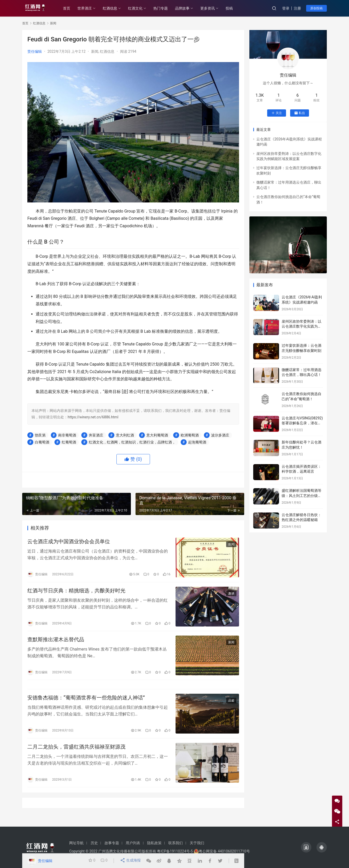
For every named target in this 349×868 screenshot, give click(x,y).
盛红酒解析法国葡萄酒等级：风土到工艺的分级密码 (302, 496)
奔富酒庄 (96, 435)
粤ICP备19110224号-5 (175, 851)
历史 (94, 843)
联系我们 (176, 843)
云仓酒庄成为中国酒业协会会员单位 (69, 542)
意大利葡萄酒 (157, 435)
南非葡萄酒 (67, 435)
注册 (297, 8)
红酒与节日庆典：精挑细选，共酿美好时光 (76, 593)
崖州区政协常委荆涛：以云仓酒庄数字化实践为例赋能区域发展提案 (302, 326)
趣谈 (231, 595)
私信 (300, 113)
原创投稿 (316, 8)
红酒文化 (140, 8)
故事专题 (112, 843)
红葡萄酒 (69, 442)
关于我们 (197, 843)
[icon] (306, 847)
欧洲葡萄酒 (190, 435)
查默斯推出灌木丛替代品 (56, 643)
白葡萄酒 (42, 442)
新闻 (95, 51)
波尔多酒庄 (220, 435)
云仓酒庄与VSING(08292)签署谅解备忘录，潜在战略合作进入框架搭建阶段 (302, 423)
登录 (286, 8)
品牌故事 (187, 8)
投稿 (234, 8)
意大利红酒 (125, 435)
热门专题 (165, 8)
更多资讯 (212, 8)
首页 (71, 8)
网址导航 (76, 843)
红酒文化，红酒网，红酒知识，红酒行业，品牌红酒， (132, 442)
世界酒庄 (89, 8)
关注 (277, 113)
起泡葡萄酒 (197, 442)
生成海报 (131, 861)
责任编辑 (35, 51)
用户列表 (133, 843)
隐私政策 (154, 843)
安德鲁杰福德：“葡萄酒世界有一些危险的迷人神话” (86, 704)
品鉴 (231, 707)
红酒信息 (115, 8)
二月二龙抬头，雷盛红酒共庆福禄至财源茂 (76, 754)
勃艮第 (40, 435)
